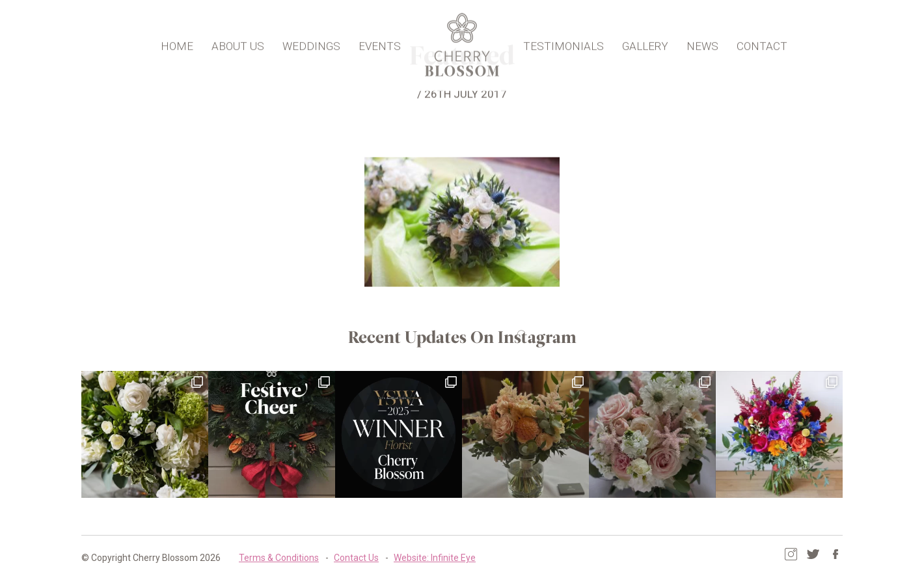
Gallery (645, 43)
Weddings (311, 43)
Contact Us (356, 558)
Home (177, 43)
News (702, 43)
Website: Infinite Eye (435, 558)
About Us (238, 43)
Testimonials (564, 43)
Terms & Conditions (279, 558)
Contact (762, 43)
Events (380, 43)
